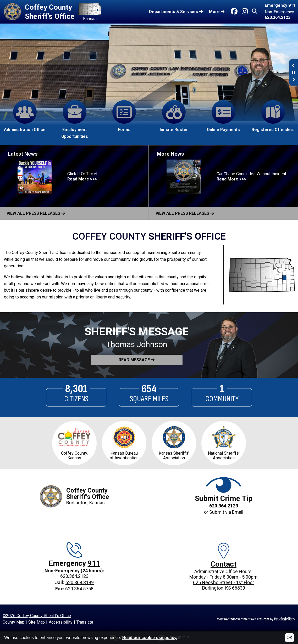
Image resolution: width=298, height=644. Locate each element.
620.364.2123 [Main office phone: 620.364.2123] (74, 576)
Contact (223, 564)
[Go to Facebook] (234, 12)
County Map (13, 622)
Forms (124, 116)
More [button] (217, 12)
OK (289, 638)
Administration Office (25, 116)
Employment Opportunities (75, 120)
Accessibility (61, 622)
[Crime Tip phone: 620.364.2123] (224, 506)
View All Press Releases (36, 213)
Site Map (37, 622)
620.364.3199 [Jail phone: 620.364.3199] (80, 582)
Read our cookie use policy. (150, 638)
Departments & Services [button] (176, 12)
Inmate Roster (174, 116)
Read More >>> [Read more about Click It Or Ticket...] (82, 179)
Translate (85, 622)
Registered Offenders (273, 116)
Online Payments (223, 116)
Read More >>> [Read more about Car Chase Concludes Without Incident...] (231, 179)
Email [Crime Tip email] (238, 512)
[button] (255, 12)
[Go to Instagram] (245, 12)
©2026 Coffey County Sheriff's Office (37, 616)
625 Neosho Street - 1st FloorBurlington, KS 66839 (223, 585)
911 (94, 563)
